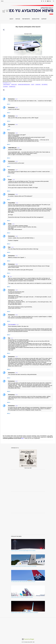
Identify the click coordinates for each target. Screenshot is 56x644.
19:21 (18, 325)
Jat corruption (12, 325)
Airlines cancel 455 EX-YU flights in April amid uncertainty (22, 597)
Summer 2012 (12, 87)
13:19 (17, 203)
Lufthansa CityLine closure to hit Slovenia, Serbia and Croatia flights (24, 566)
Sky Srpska (45, 85)
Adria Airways (7, 85)
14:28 (16, 236)
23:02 (16, 373)
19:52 (16, 406)
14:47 (16, 256)
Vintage (18, 19)
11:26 (16, 133)
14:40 (12, 247)
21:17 (12, 338)
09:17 (16, 99)
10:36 (16, 116)
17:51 (16, 395)
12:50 (14, 180)
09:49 (16, 108)
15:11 (11, 277)
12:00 (18, 148)
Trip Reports (26, 19)
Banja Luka (14, 85)
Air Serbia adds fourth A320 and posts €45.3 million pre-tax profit (23, 582)
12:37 (16, 170)
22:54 (16, 357)
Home (2, 1)
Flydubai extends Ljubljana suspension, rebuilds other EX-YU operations (25, 613)
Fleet (33, 85)
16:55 (16, 290)
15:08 (16, 264)
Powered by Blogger (28, 639)
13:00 (16, 194)
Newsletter (36, 19)
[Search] (54, 1)
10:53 (16, 125)
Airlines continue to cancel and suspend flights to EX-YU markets (23, 551)
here (22, 438)
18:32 (16, 315)
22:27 (16, 381)
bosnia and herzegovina (24, 85)
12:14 (16, 161)
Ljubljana (38, 85)
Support (44, 19)
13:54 (13, 224)
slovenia (5, 87)
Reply (9, 104)
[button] (4, 30)
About (11, 19)
